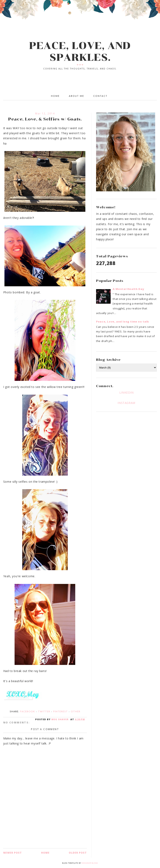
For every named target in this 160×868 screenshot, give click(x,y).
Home (55, 96)
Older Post (78, 853)
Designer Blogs (90, 863)
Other (76, 712)
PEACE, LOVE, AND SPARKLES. (80, 51)
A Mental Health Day (128, 289)
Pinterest (60, 712)
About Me (76, 96)
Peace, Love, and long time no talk (122, 322)
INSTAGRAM (126, 403)
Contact (100, 96)
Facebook (28, 712)
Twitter (44, 712)
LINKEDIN (127, 392)
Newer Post (13, 853)
